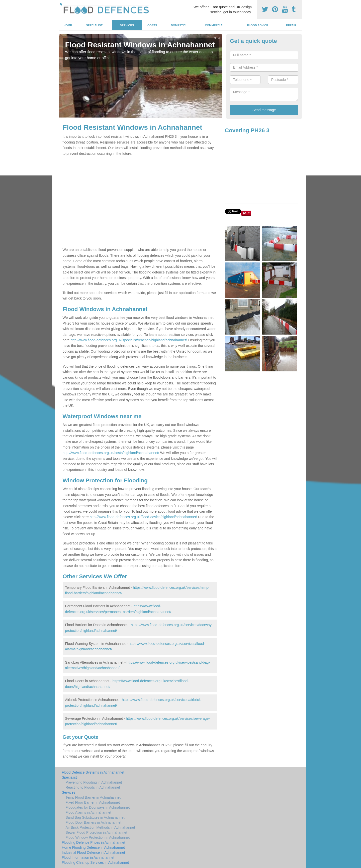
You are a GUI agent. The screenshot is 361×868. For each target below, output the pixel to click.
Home (68, 25)
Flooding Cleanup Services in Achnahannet (96, 862)
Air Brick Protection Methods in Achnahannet (100, 827)
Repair (291, 25)
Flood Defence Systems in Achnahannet (93, 772)
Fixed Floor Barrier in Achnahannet (93, 802)
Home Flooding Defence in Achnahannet (93, 847)
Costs (152, 25)
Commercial (215, 25)
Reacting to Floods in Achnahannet (93, 787)
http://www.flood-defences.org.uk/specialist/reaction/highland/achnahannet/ (129, 340)
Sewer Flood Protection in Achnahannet (97, 832)
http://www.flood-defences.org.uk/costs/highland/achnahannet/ (111, 453)
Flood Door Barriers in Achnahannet (94, 822)
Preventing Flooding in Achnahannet (94, 782)
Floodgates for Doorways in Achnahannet (98, 807)
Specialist (94, 25)
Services (127, 25)
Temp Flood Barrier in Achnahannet (93, 797)
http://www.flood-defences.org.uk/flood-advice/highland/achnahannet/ (143, 517)
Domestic (178, 25)
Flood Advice (258, 25)
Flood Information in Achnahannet (88, 857)
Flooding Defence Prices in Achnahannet (94, 842)
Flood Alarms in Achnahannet (88, 812)
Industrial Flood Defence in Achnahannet (94, 852)
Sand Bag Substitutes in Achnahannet (95, 817)
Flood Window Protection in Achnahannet (98, 837)
